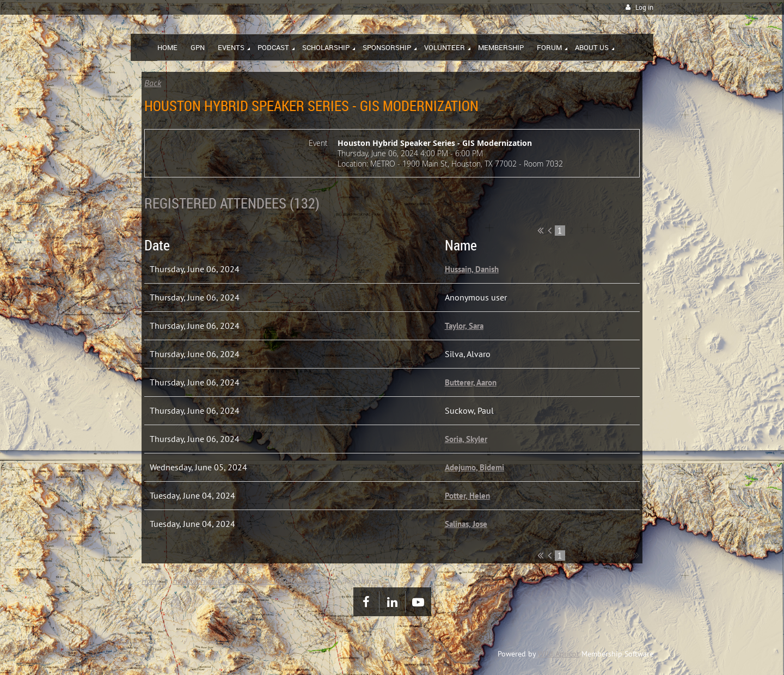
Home (151, 581)
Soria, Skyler (466, 439)
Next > (627, 230)
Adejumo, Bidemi (474, 467)
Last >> (636, 230)
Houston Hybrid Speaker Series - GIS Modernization (252, 581)
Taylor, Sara (464, 326)
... (617, 231)
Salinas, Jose (466, 524)
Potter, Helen (467, 496)
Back (153, 83)
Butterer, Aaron (471, 382)
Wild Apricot (559, 654)
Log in (644, 7)
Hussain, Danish (472, 269)
